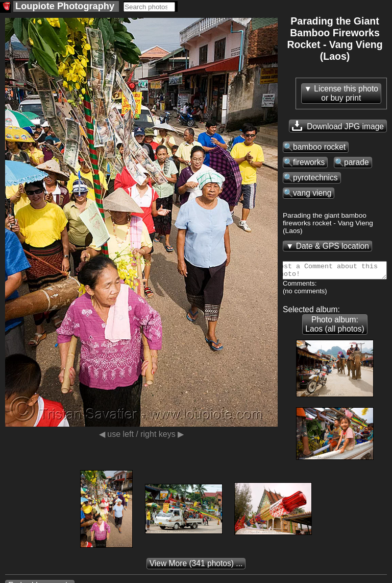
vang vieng (312, 193)
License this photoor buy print (346, 93)
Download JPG (338, 126)
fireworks (309, 162)
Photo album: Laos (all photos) (335, 327)
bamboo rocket (319, 147)
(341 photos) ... (196, 566)
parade (357, 162)
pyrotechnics (315, 178)
